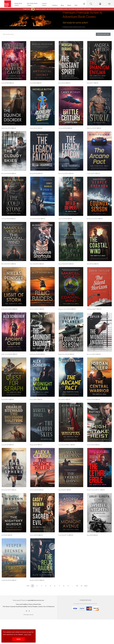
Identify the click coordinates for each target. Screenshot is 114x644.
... (73, 586)
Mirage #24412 (34, 445)
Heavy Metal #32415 (64, 264)
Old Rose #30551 (34, 490)
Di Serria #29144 (91, 399)
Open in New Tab (103, 34)
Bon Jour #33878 (92, 354)
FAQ (4, 607)
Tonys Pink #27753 (64, 535)
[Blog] (62, 6)
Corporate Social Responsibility (18, 607)
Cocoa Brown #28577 (64, 445)
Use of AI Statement (49, 607)
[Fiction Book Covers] (19, 6)
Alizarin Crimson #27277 (94, 490)
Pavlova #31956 (34, 535)
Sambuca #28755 (35, 309)
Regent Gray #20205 (64, 354)
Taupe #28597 (62, 490)
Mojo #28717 (90, 83)
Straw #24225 (91, 264)
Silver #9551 (90, 535)
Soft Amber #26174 (7, 490)
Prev (28, 586)
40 (77, 586)
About (8, 607)
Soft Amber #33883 (35, 354)
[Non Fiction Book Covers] (33, 6)
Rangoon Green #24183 (65, 309)
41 (81, 586)
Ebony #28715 (34, 399)
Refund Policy (37, 604)
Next (86, 586)
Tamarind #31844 (63, 128)
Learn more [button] (28, 634)
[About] (69, 6)
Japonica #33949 (63, 219)
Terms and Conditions (22, 604)
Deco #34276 (62, 399)
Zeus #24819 (33, 83)
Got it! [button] (19, 639)
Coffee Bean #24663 (7, 309)
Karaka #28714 (5, 399)
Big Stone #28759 (35, 580)
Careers (40, 607)
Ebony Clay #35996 (64, 173)
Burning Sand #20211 (93, 219)
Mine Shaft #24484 (7, 173)
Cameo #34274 (91, 173)
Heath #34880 (5, 83)
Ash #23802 (5, 535)
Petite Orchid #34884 (7, 354)
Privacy (31, 604)
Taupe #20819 (5, 445)
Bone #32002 (62, 83)
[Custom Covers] (45, 6)
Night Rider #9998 (6, 128)
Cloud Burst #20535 (35, 219)
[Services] (55, 6)
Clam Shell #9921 (35, 264)
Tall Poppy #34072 (92, 309)
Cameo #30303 (91, 445)
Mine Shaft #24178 (6, 264)
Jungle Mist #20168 (7, 580)
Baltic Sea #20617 (92, 128)
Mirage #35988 (34, 173)
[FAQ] (76, 6)
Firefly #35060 (34, 128)
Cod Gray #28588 (6, 219)
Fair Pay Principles (33, 607)
